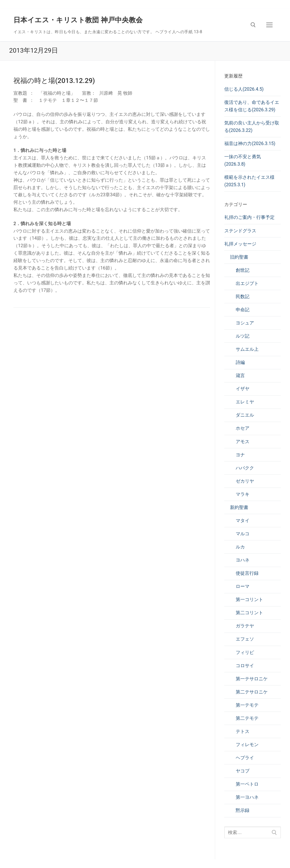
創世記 (243, 270)
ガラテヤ (245, 626)
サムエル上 (247, 349)
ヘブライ (245, 758)
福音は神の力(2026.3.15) (250, 143)
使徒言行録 (247, 573)
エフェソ (245, 639)
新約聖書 (239, 507)
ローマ (243, 586)
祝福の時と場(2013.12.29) (54, 81)
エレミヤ (245, 402)
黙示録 (243, 810)
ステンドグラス (240, 231)
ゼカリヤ (245, 481)
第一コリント (249, 600)
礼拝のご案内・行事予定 (249, 217)
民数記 (243, 297)
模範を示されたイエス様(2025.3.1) (249, 181)
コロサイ (245, 666)
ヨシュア (245, 323)
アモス (243, 442)
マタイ (243, 521)
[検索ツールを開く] (253, 25)
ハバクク (245, 468)
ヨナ (240, 455)
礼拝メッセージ (240, 244)
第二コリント (249, 613)
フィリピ (245, 652)
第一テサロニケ (252, 679)
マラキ (243, 494)
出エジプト (247, 283)
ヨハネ (243, 560)
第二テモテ (247, 718)
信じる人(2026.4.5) (244, 89)
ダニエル (245, 415)
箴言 (240, 375)
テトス (243, 731)
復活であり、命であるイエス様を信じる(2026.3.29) (252, 106)
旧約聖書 (239, 257)
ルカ (240, 547)
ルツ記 (243, 336)
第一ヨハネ (247, 797)
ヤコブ (243, 771)
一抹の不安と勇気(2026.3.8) (243, 160)
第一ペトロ (247, 784)
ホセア (243, 428)
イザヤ (243, 389)
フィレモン (247, 745)
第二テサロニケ (252, 692)
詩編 (240, 362)
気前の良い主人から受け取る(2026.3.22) (252, 127)
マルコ (243, 534)
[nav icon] (269, 25)
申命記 (243, 310)
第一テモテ (247, 705)
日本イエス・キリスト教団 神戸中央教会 (78, 20)
